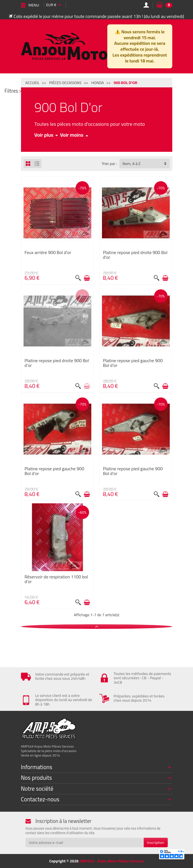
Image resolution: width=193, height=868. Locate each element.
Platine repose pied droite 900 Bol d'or (135, 255)
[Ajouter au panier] (87, 278)
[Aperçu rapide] (78, 278)
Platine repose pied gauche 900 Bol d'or (133, 363)
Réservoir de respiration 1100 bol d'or (56, 579)
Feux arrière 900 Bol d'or (48, 252)
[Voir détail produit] (87, 386)
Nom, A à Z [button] (132, 164)
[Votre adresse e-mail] (85, 843)
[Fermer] (20, 91)
